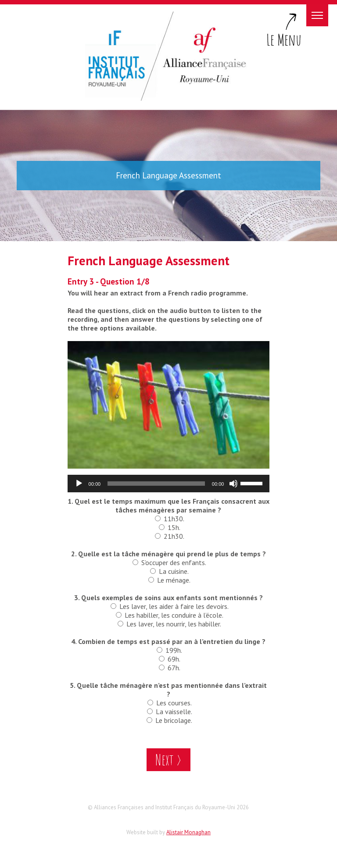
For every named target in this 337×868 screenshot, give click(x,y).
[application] (169, 484)
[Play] (79, 484)
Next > (168, 759)
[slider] (156, 484)
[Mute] (233, 484)
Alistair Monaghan (188, 832)
